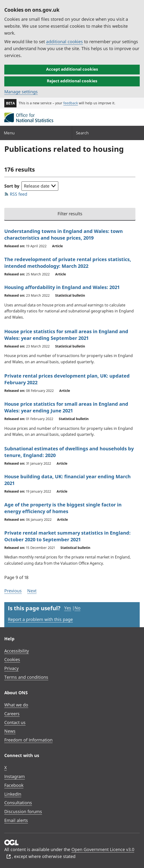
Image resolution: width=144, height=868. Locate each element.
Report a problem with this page (40, 619)
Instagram (15, 776)
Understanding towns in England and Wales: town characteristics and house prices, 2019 (64, 234)
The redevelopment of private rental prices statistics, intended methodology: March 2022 (68, 263)
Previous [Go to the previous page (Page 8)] (13, 591)
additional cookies (64, 42)
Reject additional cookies (72, 81)
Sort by (12, 186)
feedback (71, 103)
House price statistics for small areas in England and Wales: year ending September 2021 (66, 335)
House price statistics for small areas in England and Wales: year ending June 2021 (66, 407)
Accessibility (17, 651)
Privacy (11, 668)
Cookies (12, 659)
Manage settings (21, 92)
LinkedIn (13, 794)
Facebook (14, 785)
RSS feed (19, 194)
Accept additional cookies (72, 69)
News (10, 731)
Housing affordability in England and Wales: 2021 (62, 287)
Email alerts (16, 820)
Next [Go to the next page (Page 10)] (32, 591)
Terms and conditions (26, 677)
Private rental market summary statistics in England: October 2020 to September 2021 (67, 536)
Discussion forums (23, 811)
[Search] (108, 133)
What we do (16, 705)
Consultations (18, 803)
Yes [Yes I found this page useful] (68, 608)
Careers (12, 714)
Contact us (15, 722)
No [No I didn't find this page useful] (77, 608)
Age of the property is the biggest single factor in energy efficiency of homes (63, 508)
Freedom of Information (28, 740)
